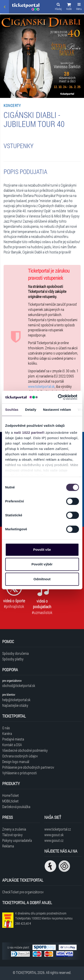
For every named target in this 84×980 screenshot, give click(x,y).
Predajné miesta (13, 739)
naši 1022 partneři (29, 432)
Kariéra (7, 733)
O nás (6, 728)
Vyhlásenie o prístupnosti (19, 773)
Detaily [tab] (31, 410)
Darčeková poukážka (16, 807)
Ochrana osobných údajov (20, 756)
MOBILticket (10, 801)
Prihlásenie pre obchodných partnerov (28, 767)
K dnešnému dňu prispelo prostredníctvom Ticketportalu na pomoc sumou (44, 918)
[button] (69, 7)
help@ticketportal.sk (16, 700)
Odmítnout (42, 579)
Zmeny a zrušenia (14, 829)
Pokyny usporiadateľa (17, 840)
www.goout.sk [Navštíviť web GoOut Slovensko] (54, 835)
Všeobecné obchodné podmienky (25, 750)
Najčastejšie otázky (15, 705)
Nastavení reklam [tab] (57, 410)
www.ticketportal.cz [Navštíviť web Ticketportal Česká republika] (58, 829)
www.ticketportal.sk (41, 386)
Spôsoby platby (13, 659)
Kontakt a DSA (12, 745)
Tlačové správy (12, 835)
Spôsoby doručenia (15, 653)
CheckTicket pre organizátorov (23, 892)
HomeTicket (11, 795)
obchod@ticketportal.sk (19, 685)
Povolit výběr (42, 564)
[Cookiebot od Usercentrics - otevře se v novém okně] (58, 397)
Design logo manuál (16, 762)
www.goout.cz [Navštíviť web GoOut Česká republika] (54, 840)
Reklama (8, 846)
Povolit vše (42, 550)
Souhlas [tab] (12, 410)
